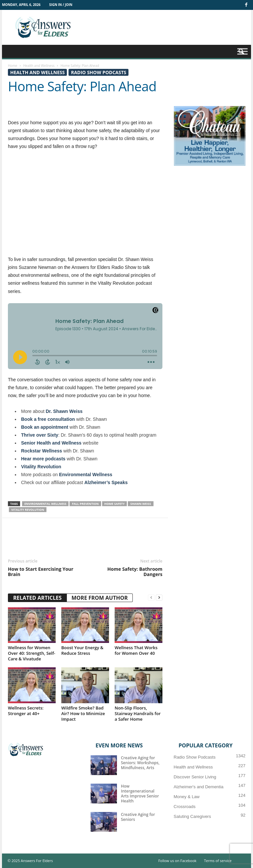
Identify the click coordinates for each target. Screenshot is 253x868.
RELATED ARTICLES (37, 598)
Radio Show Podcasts (98, 72)
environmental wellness (45, 504)
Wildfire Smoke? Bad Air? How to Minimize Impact (83, 713)
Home (13, 66)
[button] (241, 52)
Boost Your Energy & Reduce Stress (82, 650)
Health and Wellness (39, 66)
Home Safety (115, 504)
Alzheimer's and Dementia (198, 787)
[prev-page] (151, 598)
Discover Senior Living (195, 777)
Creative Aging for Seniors (138, 817)
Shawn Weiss (141, 504)
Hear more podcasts (43, 459)
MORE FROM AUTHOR (100, 598)
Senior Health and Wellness (51, 443)
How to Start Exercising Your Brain (41, 572)
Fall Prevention (85, 504)
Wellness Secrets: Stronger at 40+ (26, 711)
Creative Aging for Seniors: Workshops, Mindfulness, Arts (140, 763)
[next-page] (159, 598)
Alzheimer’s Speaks (106, 482)
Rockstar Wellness (42, 451)
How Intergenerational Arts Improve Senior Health (140, 794)
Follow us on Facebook (177, 861)
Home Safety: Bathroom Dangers (135, 572)
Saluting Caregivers (192, 816)
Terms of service (218, 861)
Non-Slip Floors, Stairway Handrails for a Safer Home (138, 713)
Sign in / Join (61, 5)
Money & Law (187, 797)
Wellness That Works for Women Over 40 (136, 650)
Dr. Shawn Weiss (64, 411)
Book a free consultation (48, 419)
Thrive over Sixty (40, 435)
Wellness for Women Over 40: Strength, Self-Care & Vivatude (32, 653)
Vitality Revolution (41, 467)
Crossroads (184, 807)
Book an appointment (45, 427)
